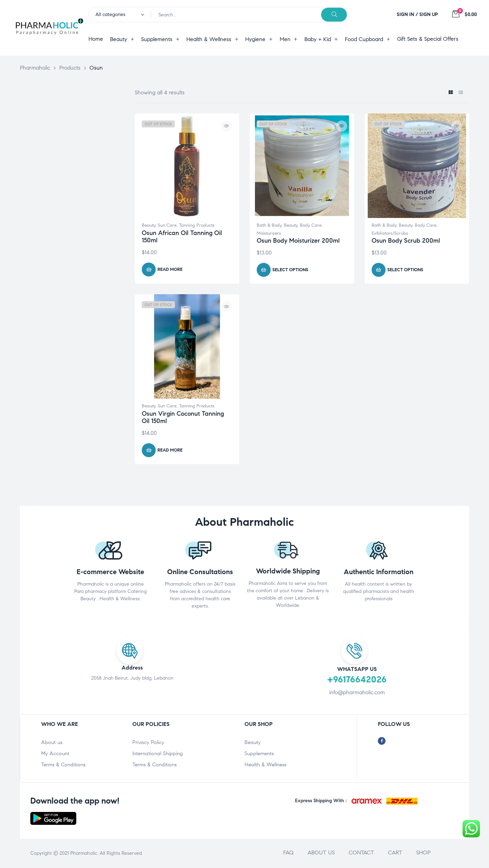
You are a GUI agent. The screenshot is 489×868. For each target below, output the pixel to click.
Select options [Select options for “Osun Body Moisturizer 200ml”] (290, 270)
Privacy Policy (148, 742)
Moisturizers (269, 233)
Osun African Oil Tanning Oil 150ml (182, 237)
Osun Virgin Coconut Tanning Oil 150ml (183, 417)
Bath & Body (269, 225)
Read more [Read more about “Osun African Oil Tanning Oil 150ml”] (170, 269)
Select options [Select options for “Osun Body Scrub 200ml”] (405, 270)
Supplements (259, 753)
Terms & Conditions (63, 765)
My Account (55, 753)
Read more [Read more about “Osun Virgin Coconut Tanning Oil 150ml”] (170, 450)
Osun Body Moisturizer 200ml (298, 241)
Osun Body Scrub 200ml (406, 241)
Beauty (149, 225)
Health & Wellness (265, 765)
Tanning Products (197, 225)
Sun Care (167, 225)
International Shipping (158, 753)
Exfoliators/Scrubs (390, 233)
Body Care (311, 225)
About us (52, 742)
